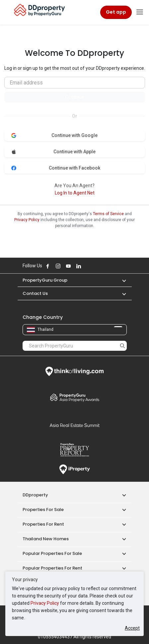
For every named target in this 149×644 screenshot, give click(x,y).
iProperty (75, 469)
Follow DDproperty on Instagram (58, 266)
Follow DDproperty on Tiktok (95, 266)
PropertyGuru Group (45, 280)
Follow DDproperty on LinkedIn (79, 266)
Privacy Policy (45, 603)
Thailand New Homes (46, 539)
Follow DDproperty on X (88, 266)
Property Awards (75, 397)
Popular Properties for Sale (52, 553)
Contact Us (35, 293)
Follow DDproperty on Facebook (48, 266)
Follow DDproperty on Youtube (68, 266)
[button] (121, 280)
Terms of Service (108, 214)
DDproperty (35, 495)
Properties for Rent (43, 524)
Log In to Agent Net (75, 193)
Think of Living (75, 371)
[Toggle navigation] (140, 12)
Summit (75, 425)
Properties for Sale (43, 510)
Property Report (75, 450)
